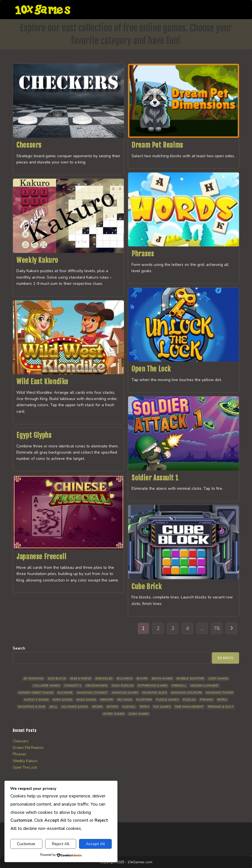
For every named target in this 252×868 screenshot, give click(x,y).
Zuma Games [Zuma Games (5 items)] (139, 714)
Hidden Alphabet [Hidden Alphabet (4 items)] (204, 686)
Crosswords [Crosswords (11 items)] (97, 686)
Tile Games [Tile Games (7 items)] (162, 707)
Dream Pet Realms (157, 145)
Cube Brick (147, 587)
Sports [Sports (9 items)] (112, 707)
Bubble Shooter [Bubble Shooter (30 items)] (190, 679)
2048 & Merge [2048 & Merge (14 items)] (81, 679)
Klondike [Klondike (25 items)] (65, 693)
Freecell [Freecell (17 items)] (179, 686)
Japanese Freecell (41, 557)
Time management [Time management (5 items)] (189, 707)
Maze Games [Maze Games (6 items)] (86, 700)
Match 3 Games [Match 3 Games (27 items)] (36, 700)
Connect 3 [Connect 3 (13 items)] (73, 686)
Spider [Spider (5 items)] (97, 707)
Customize (26, 844)
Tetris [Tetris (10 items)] (144, 707)
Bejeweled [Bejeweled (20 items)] (104, 679)
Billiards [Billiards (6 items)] (125, 679)
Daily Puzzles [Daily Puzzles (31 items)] (123, 686)
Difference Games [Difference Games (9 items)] (153, 686)
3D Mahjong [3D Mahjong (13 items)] (33, 679)
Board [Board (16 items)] (142, 679)
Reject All (61, 844)
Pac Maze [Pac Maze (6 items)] (125, 700)
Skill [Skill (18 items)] (53, 707)
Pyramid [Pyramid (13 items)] (206, 700)
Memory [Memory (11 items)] (107, 700)
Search (19, 648)
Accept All (96, 844)
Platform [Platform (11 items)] (144, 700)
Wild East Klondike (42, 382)
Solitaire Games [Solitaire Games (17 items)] (75, 707)
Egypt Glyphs (34, 435)
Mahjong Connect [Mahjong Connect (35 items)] (92, 693)
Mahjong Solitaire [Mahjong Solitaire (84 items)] (186, 693)
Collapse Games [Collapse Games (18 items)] (46, 686)
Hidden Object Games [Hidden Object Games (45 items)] (36, 693)
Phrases (143, 254)
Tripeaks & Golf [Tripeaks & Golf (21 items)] (221, 707)
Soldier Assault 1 (155, 478)
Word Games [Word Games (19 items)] (114, 714)
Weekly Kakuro (37, 260)
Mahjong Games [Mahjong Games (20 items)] (125, 693)
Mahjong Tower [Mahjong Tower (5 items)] (220, 693)
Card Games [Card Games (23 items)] (218, 679)
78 (217, 628)
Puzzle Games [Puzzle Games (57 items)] (167, 700)
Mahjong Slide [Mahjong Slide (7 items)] (155, 693)
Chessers (29, 145)
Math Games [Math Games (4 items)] (63, 700)
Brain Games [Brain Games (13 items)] (162, 679)
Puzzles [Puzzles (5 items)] (189, 700)
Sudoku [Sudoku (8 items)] (129, 707)
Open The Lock (151, 369)
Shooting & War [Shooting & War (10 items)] (32, 707)
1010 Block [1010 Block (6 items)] (57, 679)
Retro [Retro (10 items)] (222, 700)
